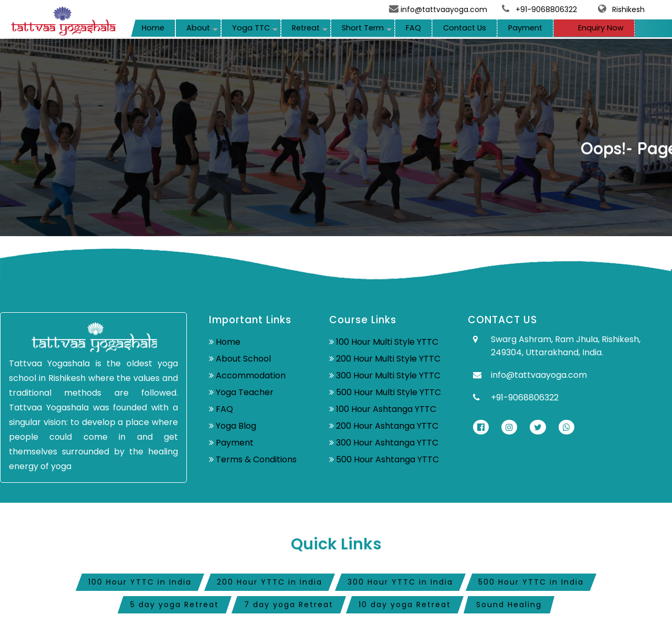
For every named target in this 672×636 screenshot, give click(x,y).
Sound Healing (509, 605)
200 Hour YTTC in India (270, 582)
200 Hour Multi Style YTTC (388, 359)
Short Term (363, 28)
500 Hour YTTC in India (531, 582)
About (198, 28)
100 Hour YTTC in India (140, 582)
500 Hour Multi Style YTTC (388, 392)
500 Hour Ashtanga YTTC (387, 459)
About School (243, 359)
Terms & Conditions (256, 459)
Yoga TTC (251, 28)
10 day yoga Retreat (405, 605)
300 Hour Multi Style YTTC (388, 375)
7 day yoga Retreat (289, 605)
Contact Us (465, 28)
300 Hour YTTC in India (400, 582)
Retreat (306, 28)
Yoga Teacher (245, 392)
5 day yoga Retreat (175, 605)
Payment (525, 28)
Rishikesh (618, 9)
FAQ (413, 28)
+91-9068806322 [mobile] (546, 9)
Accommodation (251, 375)
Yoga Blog (236, 426)
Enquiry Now (594, 28)
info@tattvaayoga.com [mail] (439, 9)
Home (153, 28)
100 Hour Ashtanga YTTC (386, 409)
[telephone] (507, 9)
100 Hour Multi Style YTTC (387, 342)
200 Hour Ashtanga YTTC (387, 426)
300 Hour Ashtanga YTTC (387, 443)
